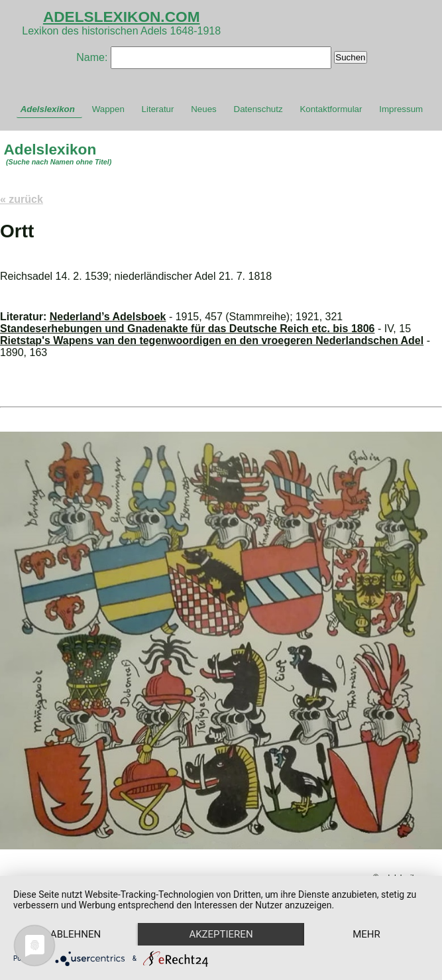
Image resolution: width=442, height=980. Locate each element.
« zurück (22, 199)
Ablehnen (76, 934)
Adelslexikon (48, 109)
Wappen (108, 109)
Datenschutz (258, 109)
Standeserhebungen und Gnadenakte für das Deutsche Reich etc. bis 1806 (188, 329)
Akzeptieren (221, 934)
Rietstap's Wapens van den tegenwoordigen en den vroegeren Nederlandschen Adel (212, 340)
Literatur (158, 109)
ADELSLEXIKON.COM (122, 17)
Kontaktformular (331, 109)
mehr (366, 934)
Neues (204, 109)
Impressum (401, 109)
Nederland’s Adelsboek (108, 317)
